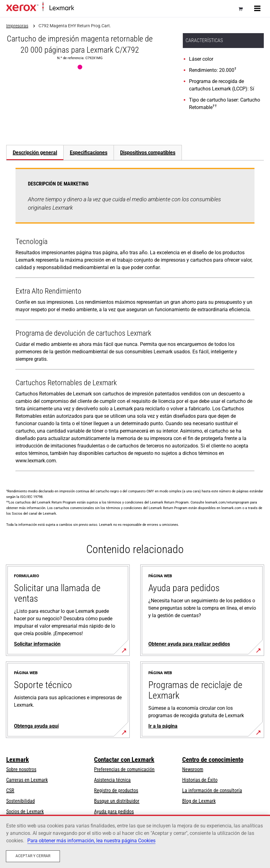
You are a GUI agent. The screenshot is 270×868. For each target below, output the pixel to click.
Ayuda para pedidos (114, 811)
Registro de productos (116, 790)
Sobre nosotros (21, 769)
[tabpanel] (135, 321)
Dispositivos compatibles (148, 153)
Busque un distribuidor (117, 801)
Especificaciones (89, 153)
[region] (135, 841)
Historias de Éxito (200, 780)
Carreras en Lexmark (27, 780)
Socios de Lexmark (25, 811)
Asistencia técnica (112, 780)
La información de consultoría (212, 790)
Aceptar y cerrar (33, 856)
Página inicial (85, 8)
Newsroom (193, 769)
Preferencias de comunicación (124, 769)
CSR (10, 790)
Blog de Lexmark (199, 801)
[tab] (35, 153)
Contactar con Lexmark (124, 760)
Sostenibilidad (20, 801)
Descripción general (35, 153)
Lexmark (18, 760)
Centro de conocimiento (213, 760)
